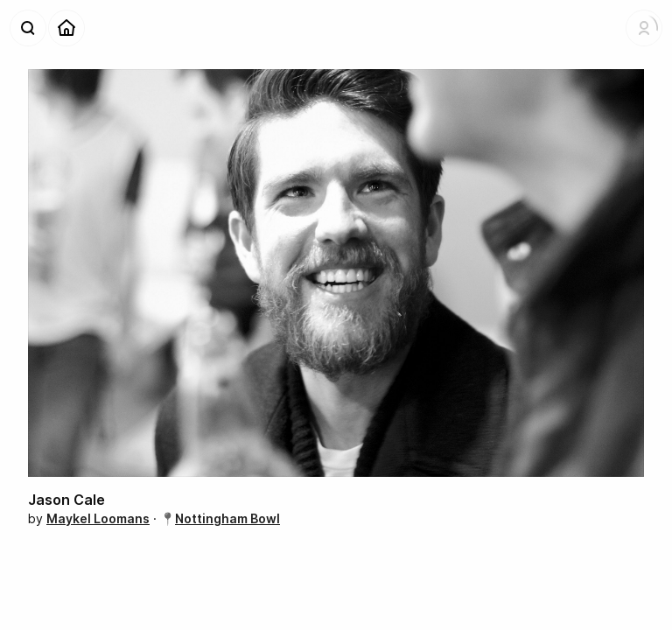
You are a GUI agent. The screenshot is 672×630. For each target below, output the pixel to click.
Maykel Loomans (98, 518)
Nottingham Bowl (227, 518)
